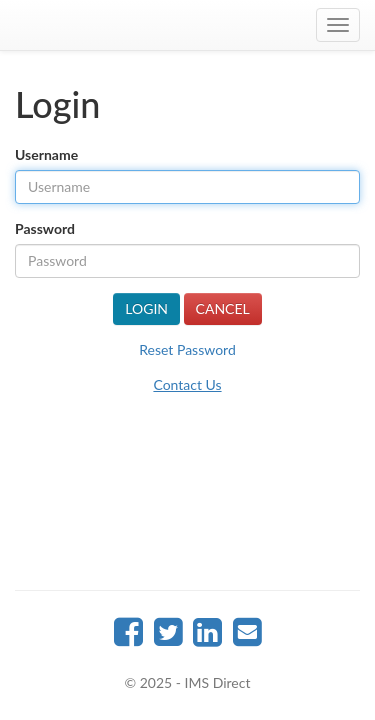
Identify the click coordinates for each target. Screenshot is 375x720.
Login (146, 308)
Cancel (223, 308)
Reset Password (187, 349)
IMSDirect (188, 25)
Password (45, 228)
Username (46, 154)
